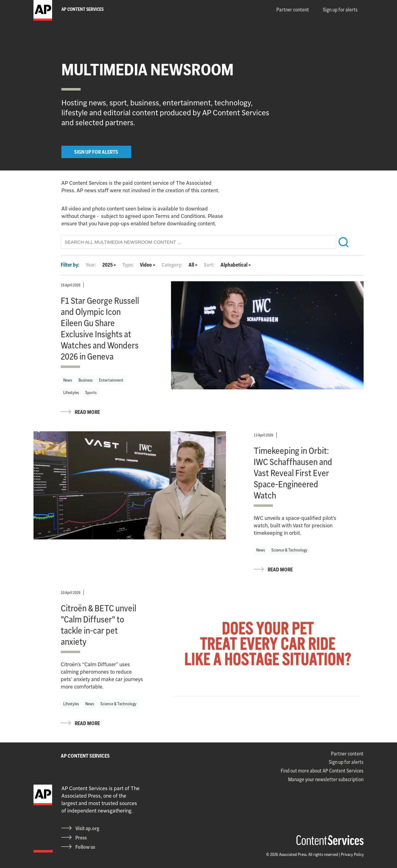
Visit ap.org (87, 828)
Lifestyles (71, 392)
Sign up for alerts (340, 10)
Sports (91, 392)
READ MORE (87, 412)
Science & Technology (289, 550)
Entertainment (111, 380)
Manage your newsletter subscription (326, 779)
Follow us (85, 847)
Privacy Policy (352, 854)
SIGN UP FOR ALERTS (96, 152)
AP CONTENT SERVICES (85, 756)
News (68, 380)
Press (81, 838)
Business (85, 380)
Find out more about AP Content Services (322, 771)
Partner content (293, 10)
